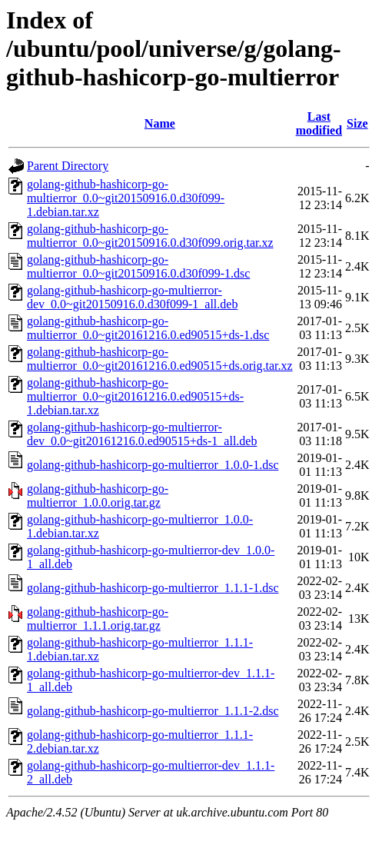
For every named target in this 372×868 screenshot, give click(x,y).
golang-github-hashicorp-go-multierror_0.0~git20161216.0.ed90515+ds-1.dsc (148, 328)
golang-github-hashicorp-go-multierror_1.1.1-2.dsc (153, 711)
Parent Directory (68, 166)
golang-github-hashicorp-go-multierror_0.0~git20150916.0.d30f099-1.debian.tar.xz (126, 198)
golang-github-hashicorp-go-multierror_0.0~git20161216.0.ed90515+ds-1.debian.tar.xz (135, 396)
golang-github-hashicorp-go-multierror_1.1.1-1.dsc (153, 588)
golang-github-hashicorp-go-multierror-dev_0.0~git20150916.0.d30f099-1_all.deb (132, 297)
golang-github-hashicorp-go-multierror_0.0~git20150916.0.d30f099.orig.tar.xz (150, 236)
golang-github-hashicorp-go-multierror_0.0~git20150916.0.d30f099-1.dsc (138, 266)
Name (160, 123)
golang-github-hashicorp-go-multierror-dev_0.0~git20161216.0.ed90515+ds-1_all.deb (142, 434)
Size (357, 123)
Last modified (319, 123)
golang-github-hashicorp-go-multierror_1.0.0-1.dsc (153, 465)
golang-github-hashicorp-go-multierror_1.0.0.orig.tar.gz (98, 496)
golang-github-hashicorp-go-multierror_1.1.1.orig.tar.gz (98, 619)
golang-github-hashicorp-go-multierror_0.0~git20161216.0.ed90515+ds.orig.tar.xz (160, 359)
